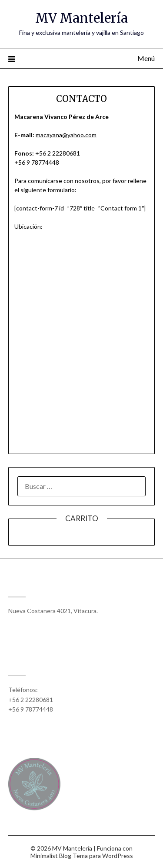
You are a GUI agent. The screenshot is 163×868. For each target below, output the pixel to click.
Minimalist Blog (51, 856)
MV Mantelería (81, 18)
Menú (146, 58)
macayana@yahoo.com (66, 135)
